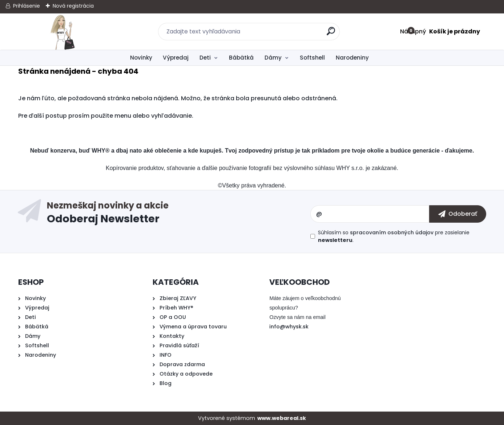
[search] (331, 34)
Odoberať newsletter (179, 214)
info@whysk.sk (289, 327)
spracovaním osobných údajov (392, 232)
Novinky (141, 58)
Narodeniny (352, 58)
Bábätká (241, 58)
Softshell (312, 58)
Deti (205, 58)
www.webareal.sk (282, 418)
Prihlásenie (27, 6)
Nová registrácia (73, 6)
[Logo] (63, 32)
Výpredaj (176, 58)
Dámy (273, 58)
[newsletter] (458, 214)
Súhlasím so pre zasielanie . (394, 236)
